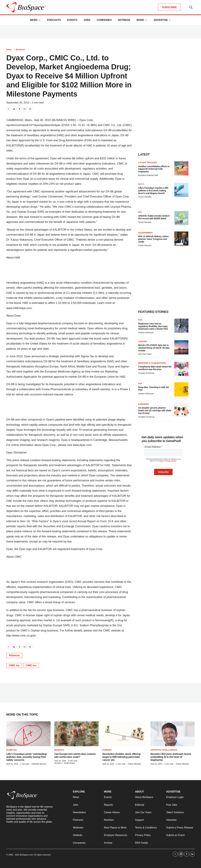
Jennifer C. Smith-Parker (65, 763)
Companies (104, 20)
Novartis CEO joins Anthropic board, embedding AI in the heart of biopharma (171, 757)
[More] (39, 20)
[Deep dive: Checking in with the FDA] (181, 389)
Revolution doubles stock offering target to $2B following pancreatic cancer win (121, 757)
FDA (140, 320)
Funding (107, 750)
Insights (59, 750)
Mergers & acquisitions (152, 363)
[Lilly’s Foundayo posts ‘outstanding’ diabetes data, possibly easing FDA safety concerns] (28, 734)
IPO (140, 212)
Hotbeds (124, 20)
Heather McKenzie (146, 333)
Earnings (144, 404)
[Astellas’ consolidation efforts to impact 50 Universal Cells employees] (181, 168)
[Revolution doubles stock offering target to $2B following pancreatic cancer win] (125, 734)
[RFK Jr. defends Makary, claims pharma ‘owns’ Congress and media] (181, 239)
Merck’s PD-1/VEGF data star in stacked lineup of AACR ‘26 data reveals (154, 348)
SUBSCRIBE (169, 7)
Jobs (87, 20)
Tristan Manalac (145, 197)
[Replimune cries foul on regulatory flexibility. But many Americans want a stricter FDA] (181, 326)
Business (20, 50)
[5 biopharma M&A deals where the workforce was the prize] (181, 369)
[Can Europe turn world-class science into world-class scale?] (76, 734)
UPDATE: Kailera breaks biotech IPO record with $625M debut (154, 217)
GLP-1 (141, 184)
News (34, 20)
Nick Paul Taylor (145, 354)
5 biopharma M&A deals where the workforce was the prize (155, 368)
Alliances (14, 655)
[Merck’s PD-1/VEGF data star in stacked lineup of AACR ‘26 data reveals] (181, 347)
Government (145, 233)
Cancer (143, 341)
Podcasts (54, 20)
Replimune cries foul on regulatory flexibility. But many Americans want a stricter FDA (153, 326)
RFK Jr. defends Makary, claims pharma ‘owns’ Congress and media (153, 239)
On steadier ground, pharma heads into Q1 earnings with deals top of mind (155, 410)
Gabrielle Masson (39, 764)
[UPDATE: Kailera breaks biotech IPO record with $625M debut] (181, 218)
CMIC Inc (14, 665)
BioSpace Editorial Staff (148, 175)
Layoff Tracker (147, 163)
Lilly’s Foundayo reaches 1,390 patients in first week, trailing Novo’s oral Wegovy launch (153, 191)
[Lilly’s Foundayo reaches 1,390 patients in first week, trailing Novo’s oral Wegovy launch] (181, 190)
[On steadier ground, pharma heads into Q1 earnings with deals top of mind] (181, 410)
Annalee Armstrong (146, 373)
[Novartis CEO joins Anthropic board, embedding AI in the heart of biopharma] (173, 734)
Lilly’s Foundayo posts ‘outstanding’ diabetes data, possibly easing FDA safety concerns (27, 757)
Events (72, 20)
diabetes (11, 750)
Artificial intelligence (164, 750)
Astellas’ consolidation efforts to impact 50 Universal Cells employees (154, 169)
